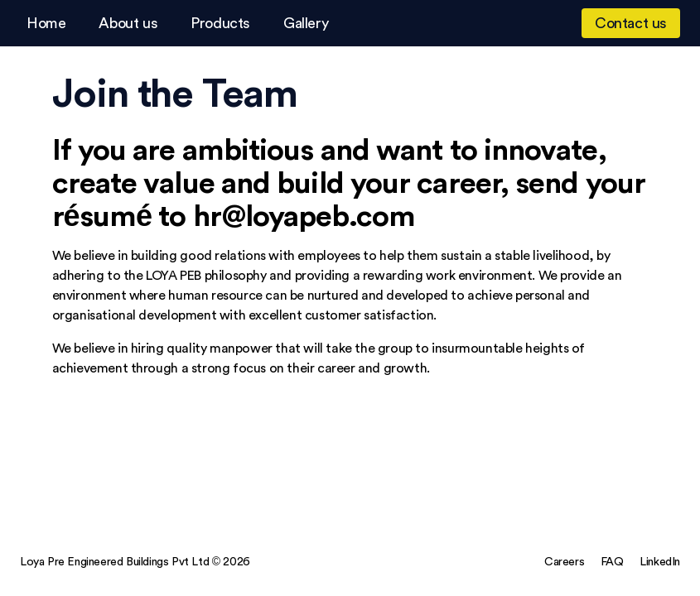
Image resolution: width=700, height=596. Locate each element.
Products (220, 23)
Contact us (631, 23)
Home (46, 23)
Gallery (306, 23)
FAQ (612, 561)
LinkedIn (660, 561)
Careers (564, 561)
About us (128, 23)
